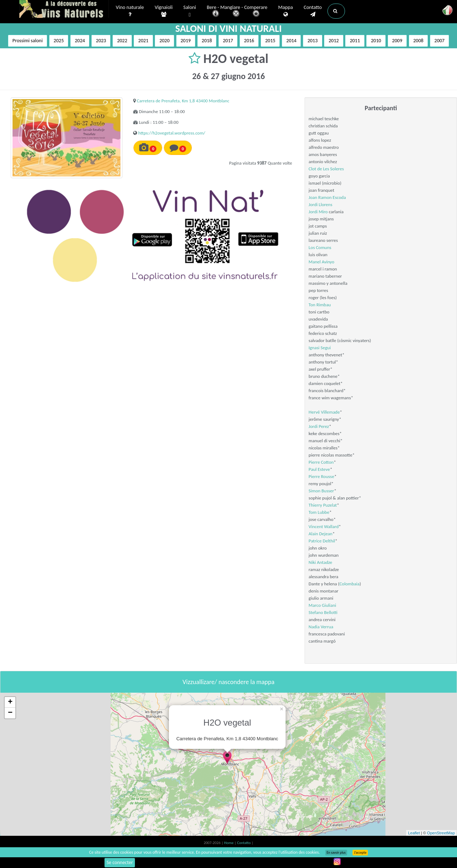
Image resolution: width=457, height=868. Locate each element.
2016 (249, 41)
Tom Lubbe (319, 512)
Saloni (189, 11)
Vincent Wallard (324, 526)
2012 (334, 41)
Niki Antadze (320, 562)
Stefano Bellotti (323, 612)
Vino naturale (130, 11)
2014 (291, 41)
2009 (397, 41)
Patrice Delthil (322, 541)
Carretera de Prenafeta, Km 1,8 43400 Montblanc (183, 101)
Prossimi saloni (28, 41)
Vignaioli (164, 11)
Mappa (285, 11)
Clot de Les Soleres (326, 169)
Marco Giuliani (322, 605)
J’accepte (360, 853)
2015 (270, 41)
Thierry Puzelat (323, 505)
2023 (101, 41)
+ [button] (10, 702)
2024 (80, 41)
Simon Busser (321, 491)
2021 (143, 41)
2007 (439, 41)
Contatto (313, 11)
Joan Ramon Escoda (327, 197)
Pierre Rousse (321, 476)
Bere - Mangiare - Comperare (237, 12)
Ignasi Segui (320, 348)
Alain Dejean (320, 534)
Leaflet (414, 833)
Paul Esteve (319, 469)
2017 (228, 41)
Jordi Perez (319, 426)
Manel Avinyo (321, 262)
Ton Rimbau (320, 305)
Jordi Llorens (320, 204)
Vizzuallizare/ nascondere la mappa (228, 682)
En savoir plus (336, 853)
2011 (355, 41)
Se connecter (120, 862)
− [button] (10, 713)
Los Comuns (320, 247)
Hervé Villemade (324, 412)
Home (229, 843)
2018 (207, 41)
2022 (122, 41)
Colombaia (349, 584)
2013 (312, 41)
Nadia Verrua (321, 627)
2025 (59, 41)
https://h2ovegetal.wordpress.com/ (172, 133)
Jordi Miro (318, 212)
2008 (418, 41)
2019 (186, 41)
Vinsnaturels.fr (64, 10)
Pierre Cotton (321, 462)
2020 (164, 41)
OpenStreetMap (441, 833)
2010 (376, 41)
